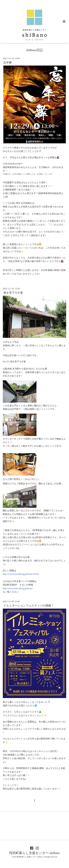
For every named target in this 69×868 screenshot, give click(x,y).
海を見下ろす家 (13, 293)
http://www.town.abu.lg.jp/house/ (18, 588)
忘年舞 (8, 63)
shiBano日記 (34, 50)
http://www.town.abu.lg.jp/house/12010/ (21, 574)
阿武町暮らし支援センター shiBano (34, 853)
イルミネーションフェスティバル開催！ (29, 606)
